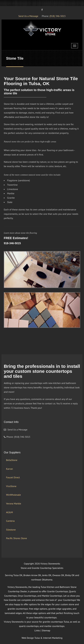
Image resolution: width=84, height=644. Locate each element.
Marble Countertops (52, 596)
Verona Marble (14, 503)
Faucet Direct (13, 477)
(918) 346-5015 (58, 16)
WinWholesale (13, 495)
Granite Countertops (58, 591)
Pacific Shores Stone (16, 538)
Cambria (10, 521)
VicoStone (11, 486)
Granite (13, 600)
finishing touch (72, 613)
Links (37, 630)
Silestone (11, 530)
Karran (9, 469)
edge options (39, 613)
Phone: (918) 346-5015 (17, 437)
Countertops (69, 600)
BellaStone (12, 460)
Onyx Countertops (27, 596)
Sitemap (46, 630)
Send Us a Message (28, 16)
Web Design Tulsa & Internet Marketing (42, 638)
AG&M (9, 512)
